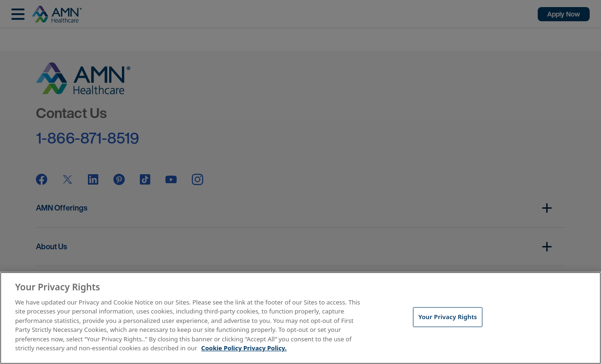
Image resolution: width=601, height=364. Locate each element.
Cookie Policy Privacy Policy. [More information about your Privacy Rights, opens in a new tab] (244, 348)
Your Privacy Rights (447, 317)
